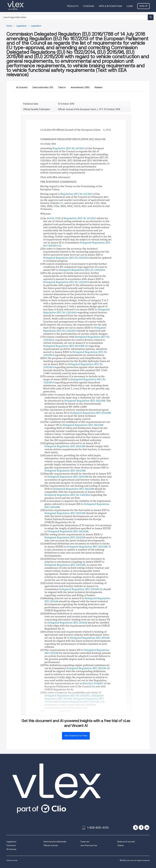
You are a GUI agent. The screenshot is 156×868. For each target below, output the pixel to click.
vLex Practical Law (89, 845)
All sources (11, 849)
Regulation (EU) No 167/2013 (69, 148)
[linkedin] (147, 827)
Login (130, 6)
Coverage (89, 6)
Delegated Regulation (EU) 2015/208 (64, 346)
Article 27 (52, 218)
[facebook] (141, 827)
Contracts (11, 845)
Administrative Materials (55, 842)
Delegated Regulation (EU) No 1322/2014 (66, 258)
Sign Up (143, 6)
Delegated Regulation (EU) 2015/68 (79, 589)
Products (73, 6)
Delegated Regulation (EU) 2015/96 (86, 668)
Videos (121, 845)
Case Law (85, 842)
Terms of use (12, 860)
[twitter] (136, 827)
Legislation (11, 842)
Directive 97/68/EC (93, 683)
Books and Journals (126, 842)
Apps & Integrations (110, 6)
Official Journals (51, 845)
